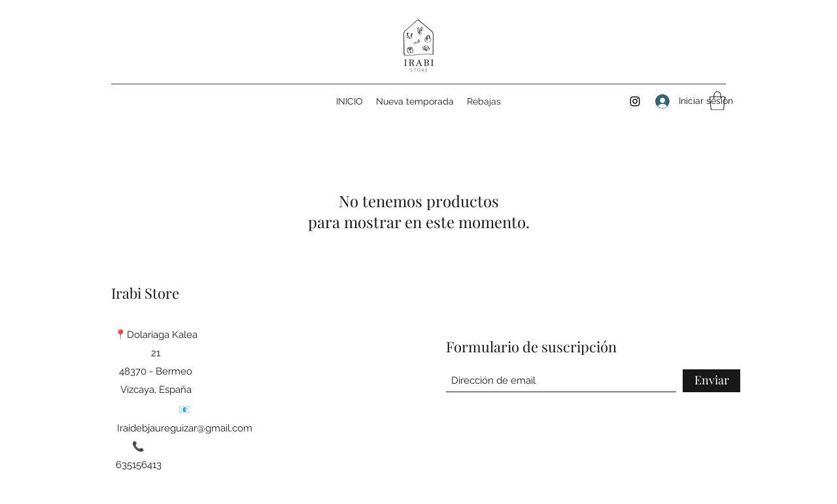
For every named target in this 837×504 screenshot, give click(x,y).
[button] (717, 101)
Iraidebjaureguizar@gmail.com (185, 428)
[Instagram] (635, 101)
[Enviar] (711, 381)
